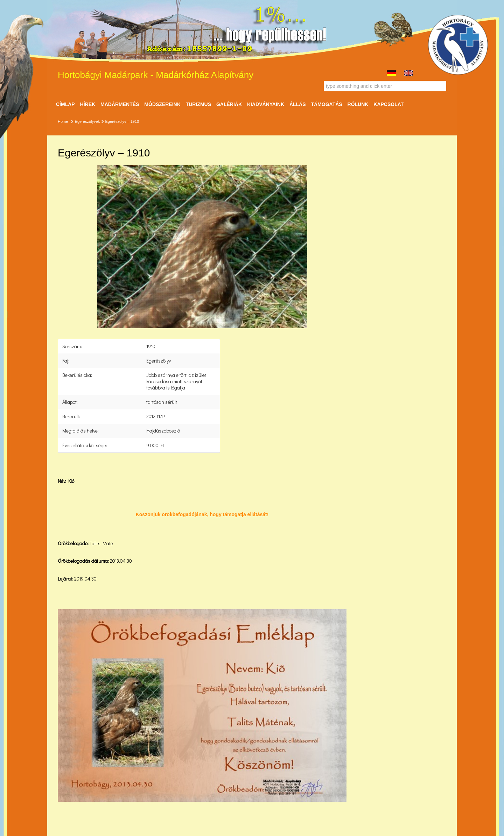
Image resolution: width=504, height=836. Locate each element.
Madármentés (120, 104)
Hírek (88, 104)
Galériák (229, 104)
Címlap (65, 104)
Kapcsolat (388, 104)
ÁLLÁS (298, 104)
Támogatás (326, 104)
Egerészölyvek (87, 121)
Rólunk (358, 104)
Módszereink (162, 104)
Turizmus (198, 104)
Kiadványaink (266, 104)
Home (63, 121)
